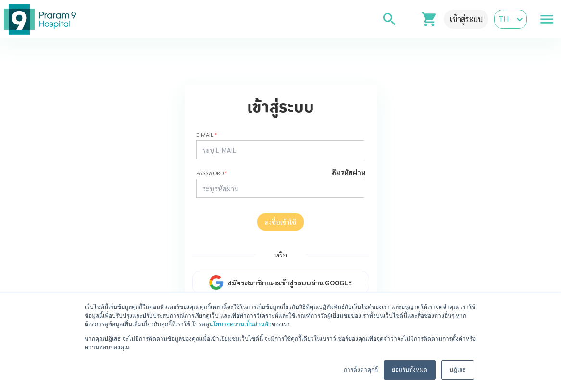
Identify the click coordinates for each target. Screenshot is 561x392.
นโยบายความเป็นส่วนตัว (240, 324)
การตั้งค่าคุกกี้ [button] (361, 370)
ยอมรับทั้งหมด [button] (410, 370)
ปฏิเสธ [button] (458, 370)
